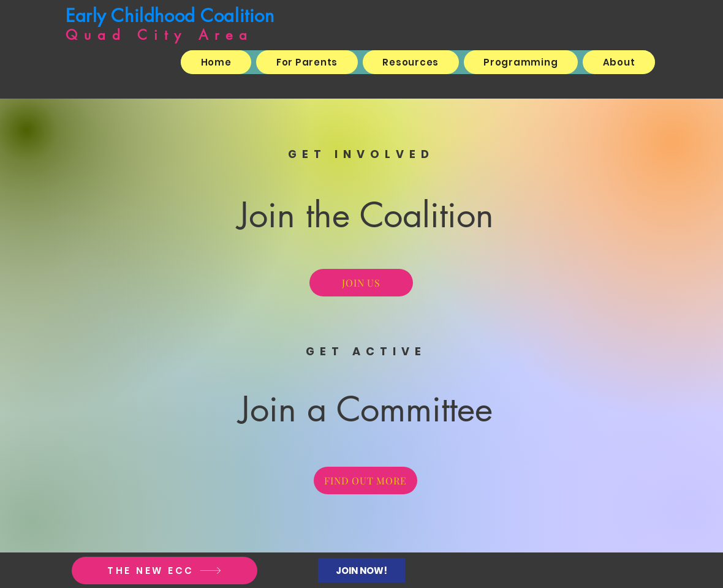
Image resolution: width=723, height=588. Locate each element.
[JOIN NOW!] (362, 570)
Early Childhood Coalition (170, 16)
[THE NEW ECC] (165, 571)
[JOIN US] (361, 283)
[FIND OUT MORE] (365, 481)
